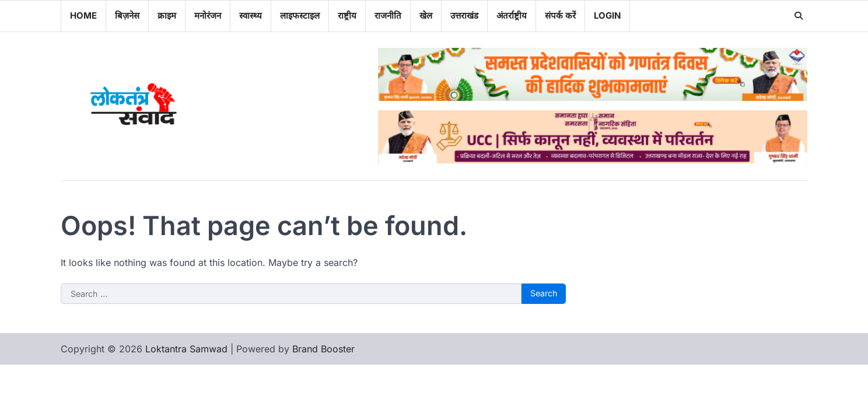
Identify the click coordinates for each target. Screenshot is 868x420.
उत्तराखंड (464, 15)
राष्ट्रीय (347, 15)
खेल (426, 15)
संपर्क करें (560, 15)
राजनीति (388, 15)
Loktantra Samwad (186, 349)
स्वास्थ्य (251, 15)
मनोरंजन (208, 15)
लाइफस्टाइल (300, 15)
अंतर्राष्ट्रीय (512, 15)
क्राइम (167, 15)
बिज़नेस (127, 15)
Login (607, 15)
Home (83, 15)
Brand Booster (323, 349)
